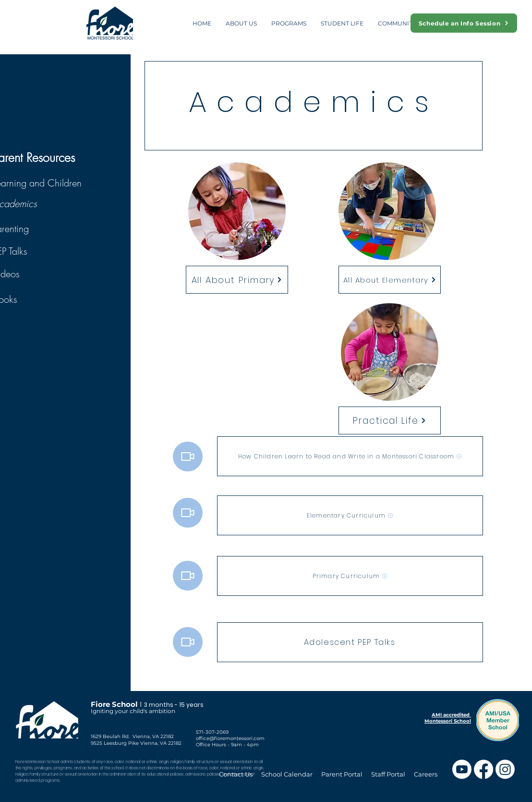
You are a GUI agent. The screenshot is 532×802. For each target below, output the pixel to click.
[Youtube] (462, 769)
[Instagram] (505, 769)
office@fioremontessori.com (230, 738)
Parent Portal (342, 774)
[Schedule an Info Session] (464, 23)
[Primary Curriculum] (350, 576)
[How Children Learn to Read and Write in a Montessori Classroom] (350, 456)
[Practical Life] (390, 420)
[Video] (188, 457)
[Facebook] (484, 769)
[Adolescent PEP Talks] (350, 642)
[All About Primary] (237, 280)
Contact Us (236, 774)
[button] (241, 23)
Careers (426, 774)
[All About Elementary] (390, 280)
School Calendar (288, 774)
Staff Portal (388, 774)
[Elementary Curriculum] (350, 515)
